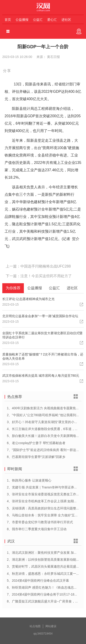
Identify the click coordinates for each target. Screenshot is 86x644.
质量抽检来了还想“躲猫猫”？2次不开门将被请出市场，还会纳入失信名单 (43, 356)
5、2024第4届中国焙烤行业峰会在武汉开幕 (38, 581)
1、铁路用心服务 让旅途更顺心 (29, 480)
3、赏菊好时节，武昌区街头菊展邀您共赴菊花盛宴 (43, 566)
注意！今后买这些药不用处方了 (46, 276)
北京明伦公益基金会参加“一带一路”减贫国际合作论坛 (40, 316)
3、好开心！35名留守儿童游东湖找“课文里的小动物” (44, 422)
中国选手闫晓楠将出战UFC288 (46, 266)
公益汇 (38, 20)
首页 (8, 20)
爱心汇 (52, 20)
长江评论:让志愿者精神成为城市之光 (28, 299)
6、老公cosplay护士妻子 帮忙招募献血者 (36, 443)
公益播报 (22, 20)
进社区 (66, 20)
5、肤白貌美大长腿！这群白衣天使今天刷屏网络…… (45, 436)
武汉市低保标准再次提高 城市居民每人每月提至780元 (41, 376)
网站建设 (51, 626)
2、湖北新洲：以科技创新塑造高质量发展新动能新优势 (46, 560)
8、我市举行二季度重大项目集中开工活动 (37, 529)
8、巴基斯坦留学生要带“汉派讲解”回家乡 (36, 457)
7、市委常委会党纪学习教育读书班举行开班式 (40, 522)
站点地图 (35, 626)
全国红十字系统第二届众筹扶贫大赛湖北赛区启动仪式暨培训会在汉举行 (42, 335)
